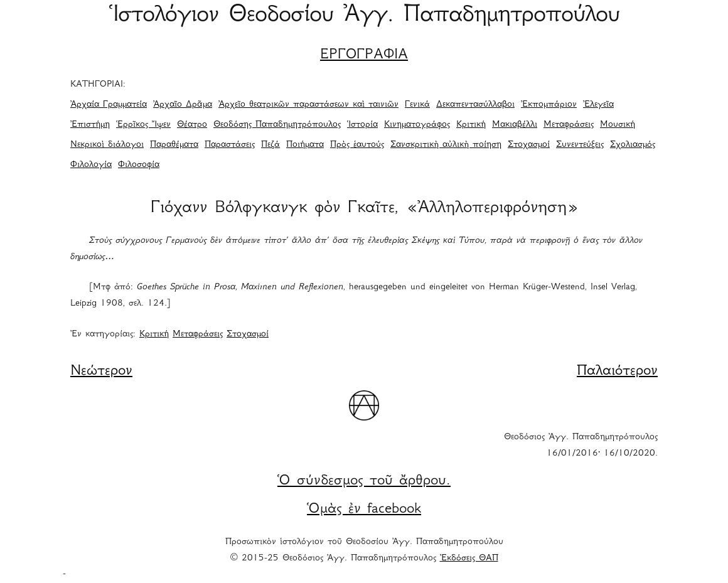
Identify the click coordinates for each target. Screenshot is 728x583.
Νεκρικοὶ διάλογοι (107, 145)
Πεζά (270, 145)
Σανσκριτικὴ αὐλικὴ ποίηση (446, 145)
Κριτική (471, 125)
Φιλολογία (91, 165)
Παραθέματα (174, 145)
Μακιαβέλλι (515, 125)
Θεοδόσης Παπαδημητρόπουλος (277, 125)
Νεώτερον (101, 372)
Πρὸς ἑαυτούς (357, 145)
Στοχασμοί (529, 145)
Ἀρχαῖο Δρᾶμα (183, 105)
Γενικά (417, 105)
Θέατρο (192, 125)
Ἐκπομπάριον (549, 105)
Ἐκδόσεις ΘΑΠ (469, 559)
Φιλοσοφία (139, 165)
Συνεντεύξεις (580, 145)
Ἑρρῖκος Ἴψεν (143, 125)
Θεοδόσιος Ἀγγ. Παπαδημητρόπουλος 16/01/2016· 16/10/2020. (581, 446)
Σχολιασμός (633, 145)
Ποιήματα (305, 145)
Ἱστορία (362, 125)
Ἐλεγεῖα (598, 105)
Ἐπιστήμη (90, 125)
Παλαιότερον (617, 372)
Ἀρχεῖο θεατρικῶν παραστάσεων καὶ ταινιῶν (308, 105)
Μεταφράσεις (569, 125)
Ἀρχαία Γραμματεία (109, 105)
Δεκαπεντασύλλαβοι (475, 105)
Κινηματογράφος (417, 125)
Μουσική (618, 125)
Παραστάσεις (230, 145)
